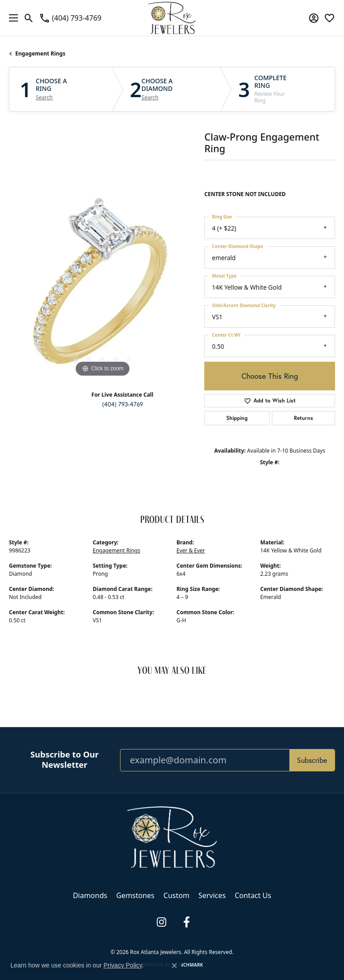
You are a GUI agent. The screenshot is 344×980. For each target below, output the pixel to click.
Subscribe (312, 760)
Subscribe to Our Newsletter (65, 759)
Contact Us (253, 895)
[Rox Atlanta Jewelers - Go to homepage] (172, 836)
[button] (29, 18)
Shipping (237, 418)
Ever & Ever (191, 550)
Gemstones (135, 895)
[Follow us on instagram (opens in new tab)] (161, 922)
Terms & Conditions (161, 937)
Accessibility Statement (209, 937)
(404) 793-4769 (123, 404)
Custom (176, 895)
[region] (102, 286)
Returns (303, 418)
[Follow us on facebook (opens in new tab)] (186, 922)
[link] (70, 18)
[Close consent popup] (174, 966)
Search (44, 98)
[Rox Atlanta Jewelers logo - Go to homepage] (172, 18)
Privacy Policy (124, 937)
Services (212, 895)
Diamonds (90, 895)
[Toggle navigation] (11, 18)
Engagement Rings (40, 53)
